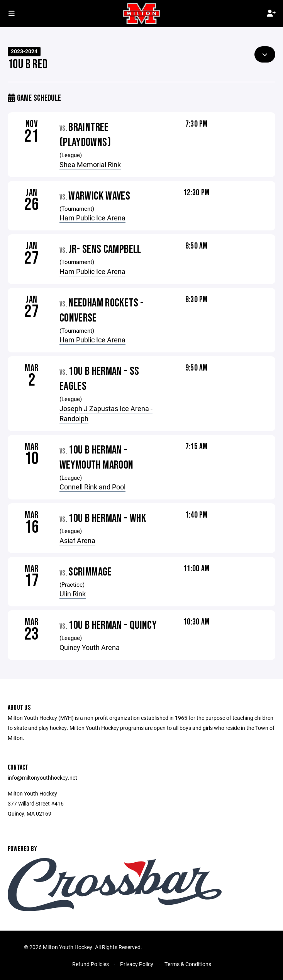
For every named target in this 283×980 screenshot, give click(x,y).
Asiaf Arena (77, 540)
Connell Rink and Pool (92, 487)
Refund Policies (91, 964)
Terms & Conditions (188, 964)
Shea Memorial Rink (90, 164)
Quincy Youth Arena (90, 647)
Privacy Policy (137, 964)
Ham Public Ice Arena (92, 218)
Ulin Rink (73, 594)
